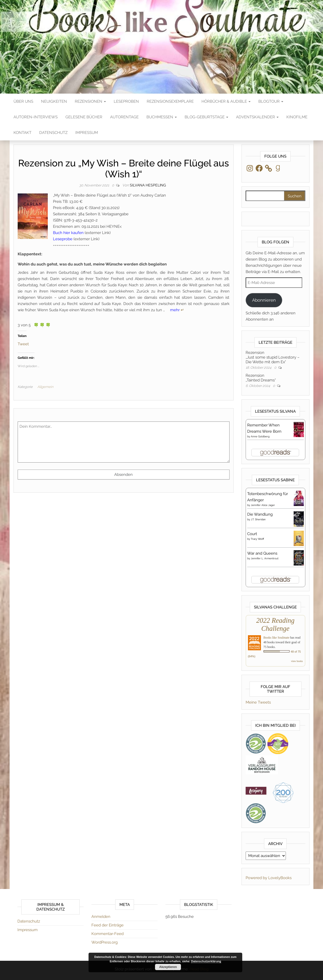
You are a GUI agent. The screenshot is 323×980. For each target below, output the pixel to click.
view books (297, 661)
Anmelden (101, 917)
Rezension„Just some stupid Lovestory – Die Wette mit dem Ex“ (272, 357)
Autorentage (124, 117)
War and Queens (262, 553)
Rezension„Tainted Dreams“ (261, 378)
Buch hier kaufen (68, 233)
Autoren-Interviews (36, 117)
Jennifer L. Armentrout (265, 558)
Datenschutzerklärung (206, 961)
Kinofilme (297, 117)
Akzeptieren (168, 967)
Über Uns (23, 101)
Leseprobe (63, 239)
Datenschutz (53, 133)
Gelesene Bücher (84, 117)
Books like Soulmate (277, 638)
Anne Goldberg (260, 436)
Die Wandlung (260, 514)
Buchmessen (162, 117)
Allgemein (45, 387)
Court (252, 534)
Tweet (23, 344)
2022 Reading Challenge (275, 624)
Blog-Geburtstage (206, 117)
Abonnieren (264, 300)
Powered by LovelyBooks (269, 878)
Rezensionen (90, 101)
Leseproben (126, 101)
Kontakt (22, 133)
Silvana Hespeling (148, 185)
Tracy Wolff (257, 539)
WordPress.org (105, 942)
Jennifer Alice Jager (263, 505)
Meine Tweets (258, 702)
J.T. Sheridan (258, 519)
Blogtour (271, 101)
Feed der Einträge (107, 925)
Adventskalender (257, 117)
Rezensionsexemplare (170, 101)
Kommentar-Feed (107, 934)
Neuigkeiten (54, 101)
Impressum (87, 133)
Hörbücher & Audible (226, 101)
